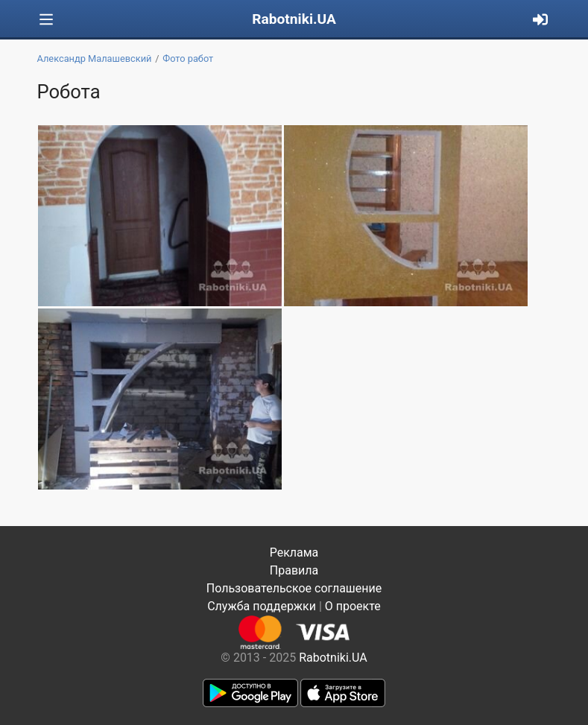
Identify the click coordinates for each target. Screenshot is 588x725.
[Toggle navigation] (46, 20)
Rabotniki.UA (294, 19)
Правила (294, 570)
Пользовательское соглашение (294, 588)
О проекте (353, 606)
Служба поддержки (262, 606)
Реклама (294, 553)
